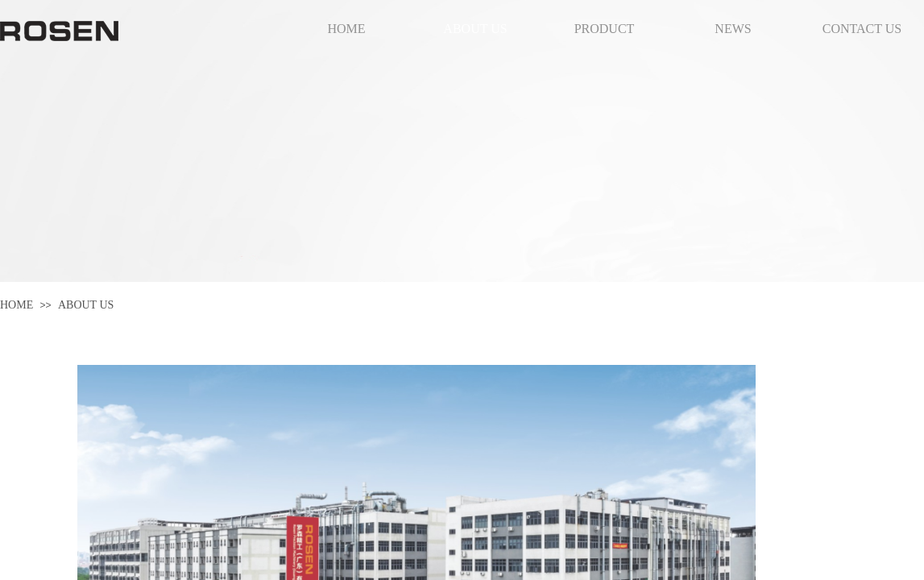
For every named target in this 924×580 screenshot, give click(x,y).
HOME (17, 305)
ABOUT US (86, 305)
